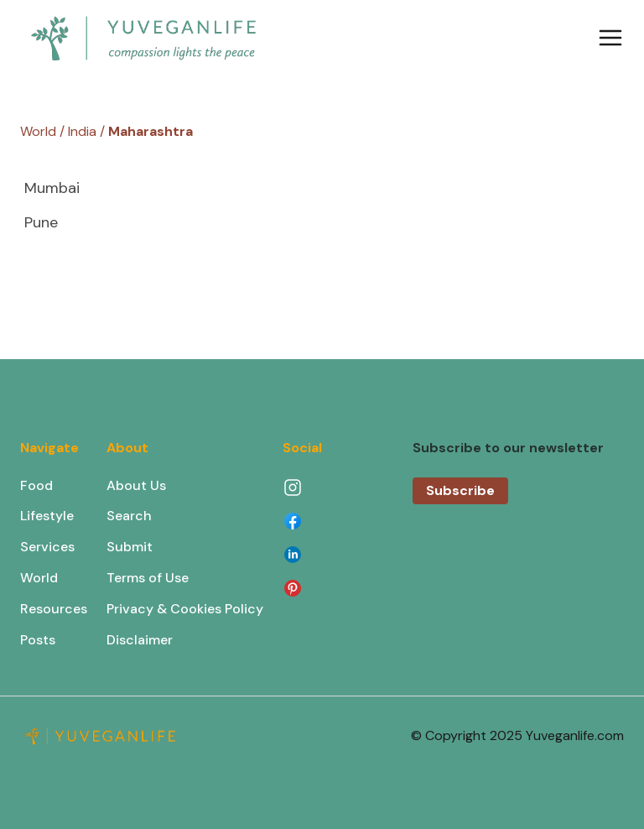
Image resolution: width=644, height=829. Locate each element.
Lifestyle (47, 516)
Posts (38, 640)
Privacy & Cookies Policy (185, 609)
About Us (136, 485)
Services (47, 547)
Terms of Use (148, 578)
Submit (130, 547)
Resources (54, 609)
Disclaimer (140, 640)
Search (129, 516)
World (39, 578)
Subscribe (460, 490)
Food (36, 485)
